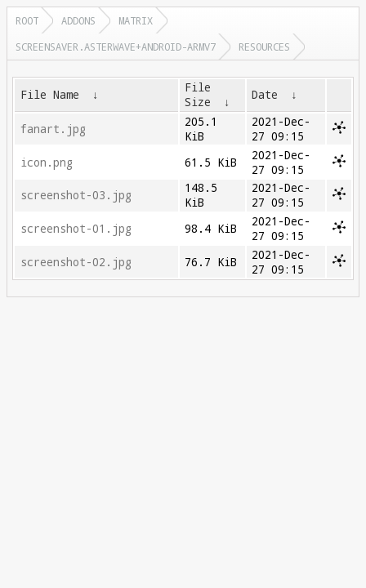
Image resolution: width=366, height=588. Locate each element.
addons (78, 20)
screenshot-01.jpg (76, 229)
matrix (136, 20)
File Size (198, 95)
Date (265, 95)
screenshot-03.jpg (76, 195)
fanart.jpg (53, 129)
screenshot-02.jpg (76, 262)
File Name (50, 95)
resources (264, 47)
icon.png (47, 163)
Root (27, 20)
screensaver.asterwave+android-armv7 (116, 47)
